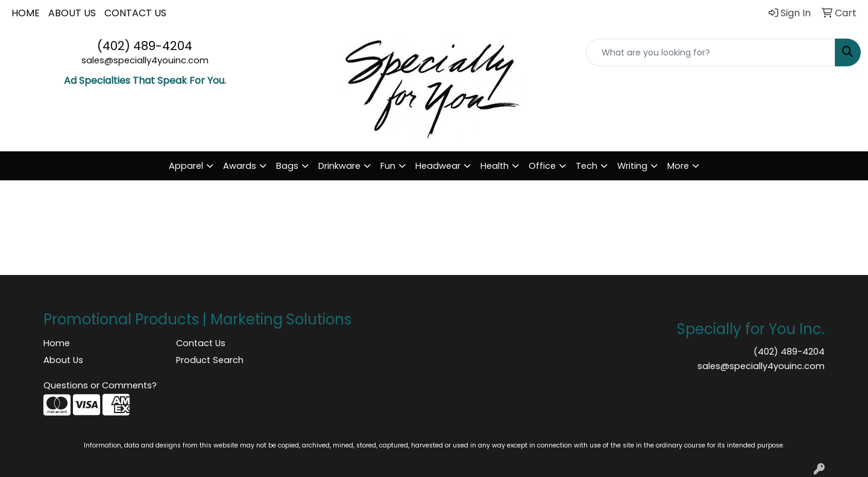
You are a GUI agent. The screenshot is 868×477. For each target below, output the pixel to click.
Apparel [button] (186, 166)
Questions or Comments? (100, 385)
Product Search (210, 360)
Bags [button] (287, 166)
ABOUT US (72, 13)
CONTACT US (135, 13)
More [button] (678, 166)
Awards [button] (240, 166)
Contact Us (201, 343)
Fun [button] (388, 166)
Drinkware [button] (339, 166)
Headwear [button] (438, 166)
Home (57, 343)
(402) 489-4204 (145, 46)
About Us (63, 360)
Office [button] (542, 166)
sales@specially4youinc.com (145, 60)
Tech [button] (587, 166)
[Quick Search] (711, 52)
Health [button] (495, 166)
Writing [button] (632, 166)
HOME (26, 13)
